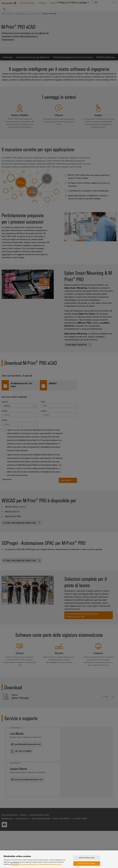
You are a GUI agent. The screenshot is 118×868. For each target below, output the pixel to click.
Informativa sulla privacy (29, 865)
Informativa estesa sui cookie (50, 865)
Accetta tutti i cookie (87, 865)
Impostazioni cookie (87, 859)
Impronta (15, 865)
